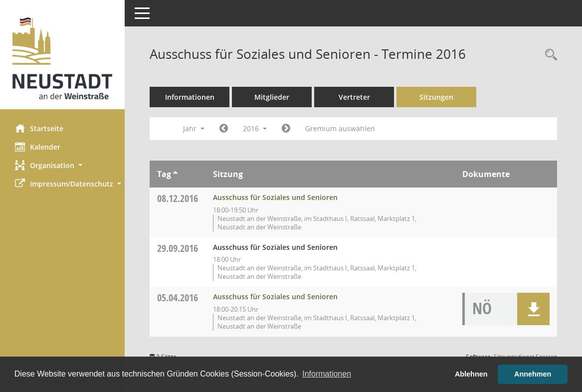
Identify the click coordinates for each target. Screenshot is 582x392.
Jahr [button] (194, 128)
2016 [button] (255, 128)
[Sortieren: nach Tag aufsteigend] (175, 174)
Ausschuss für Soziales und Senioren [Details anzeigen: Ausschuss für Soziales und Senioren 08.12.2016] (275, 197)
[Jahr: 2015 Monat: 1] (224, 129)
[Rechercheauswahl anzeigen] (549, 55)
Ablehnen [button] (471, 374)
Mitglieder (272, 97)
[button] (62, 165)
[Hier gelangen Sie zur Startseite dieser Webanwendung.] (62, 58)
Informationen (190, 97)
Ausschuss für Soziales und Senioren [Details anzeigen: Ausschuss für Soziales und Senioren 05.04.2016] (275, 296)
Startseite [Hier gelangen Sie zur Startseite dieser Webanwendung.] (39, 128)
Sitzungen (436, 97)
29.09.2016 (178, 248)
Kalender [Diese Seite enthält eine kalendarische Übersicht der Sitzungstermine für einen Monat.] (38, 147)
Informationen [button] (327, 374)
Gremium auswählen (340, 128)
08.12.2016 (178, 198)
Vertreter (354, 97)
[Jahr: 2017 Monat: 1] (286, 129)
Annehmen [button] (533, 374)
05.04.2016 (178, 297)
